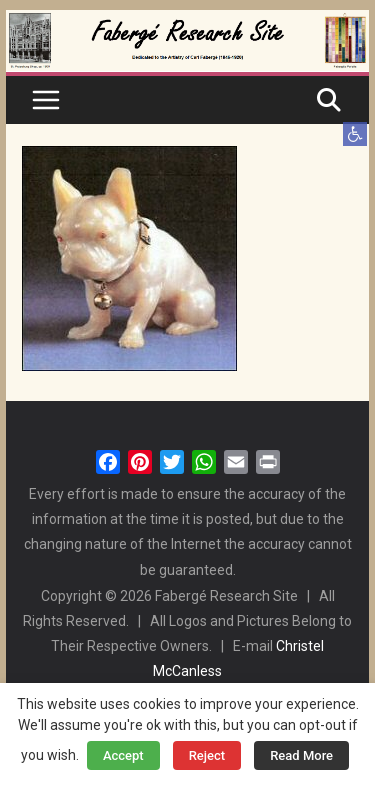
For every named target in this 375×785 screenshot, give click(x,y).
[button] (355, 134)
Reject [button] (207, 755)
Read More (301, 755)
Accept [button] (123, 755)
